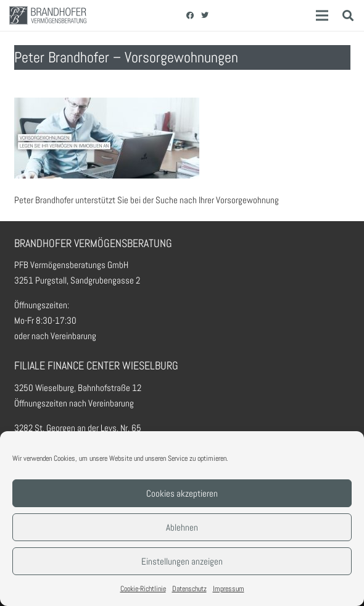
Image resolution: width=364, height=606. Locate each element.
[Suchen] (348, 15)
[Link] (48, 15)
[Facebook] (190, 15)
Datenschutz (189, 589)
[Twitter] (205, 15)
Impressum (229, 589)
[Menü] (322, 15)
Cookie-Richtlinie (143, 589)
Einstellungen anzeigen (182, 561)
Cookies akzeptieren (182, 493)
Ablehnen (182, 527)
